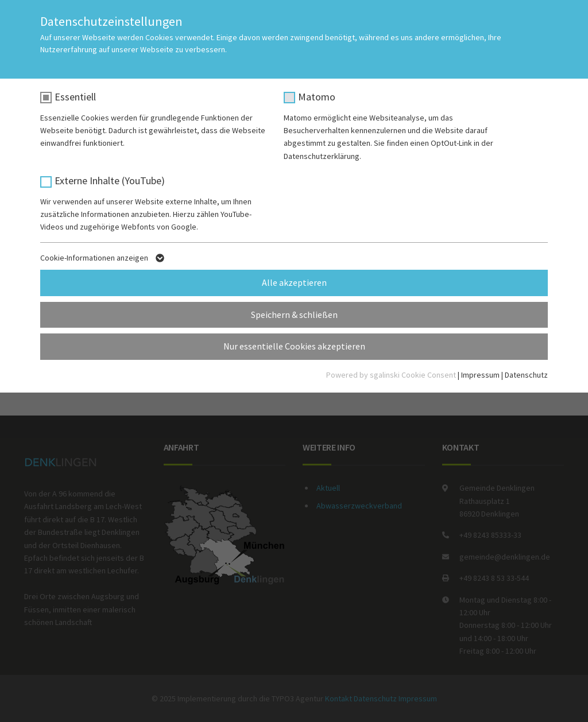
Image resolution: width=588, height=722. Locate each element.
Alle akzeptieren (294, 282)
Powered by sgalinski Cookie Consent (392, 375)
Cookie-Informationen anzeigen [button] (104, 260)
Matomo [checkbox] (317, 97)
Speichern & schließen (294, 315)
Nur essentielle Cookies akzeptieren (294, 346)
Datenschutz (526, 375)
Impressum (480, 375)
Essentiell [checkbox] (75, 97)
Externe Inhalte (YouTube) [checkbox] (110, 180)
